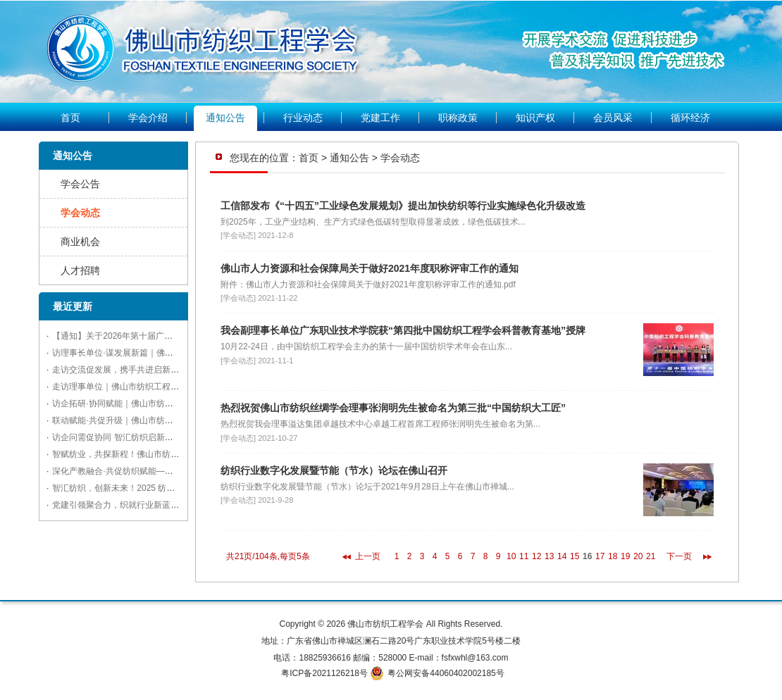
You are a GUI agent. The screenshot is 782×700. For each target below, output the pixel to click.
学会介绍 (148, 118)
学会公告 (80, 184)
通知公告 (225, 118)
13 (549, 556)
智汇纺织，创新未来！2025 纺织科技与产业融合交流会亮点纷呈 (173, 488)
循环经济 (690, 118)
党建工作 (380, 118)
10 (511, 556)
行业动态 (303, 118)
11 (524, 556)
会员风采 (613, 118)
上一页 (368, 556)
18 (613, 556)
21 (651, 556)
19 (625, 556)
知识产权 (535, 118)
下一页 (679, 556)
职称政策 (458, 118)
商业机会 (80, 242)
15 (575, 556)
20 (638, 556)
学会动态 (80, 213)
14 (562, 556)
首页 (70, 118)
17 (600, 556)
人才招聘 (80, 270)
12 (536, 556)
